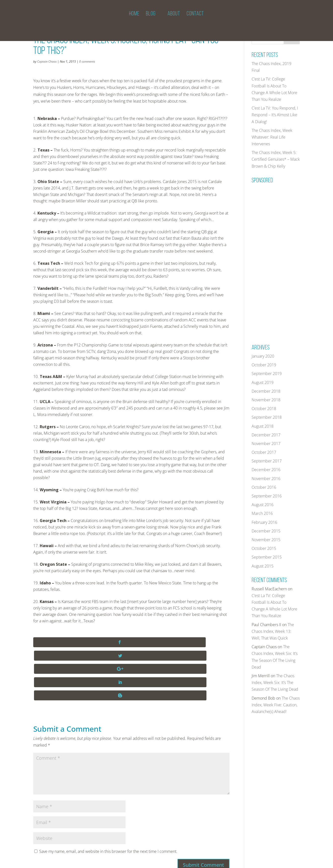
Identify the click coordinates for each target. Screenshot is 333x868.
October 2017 (264, 452)
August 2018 (263, 426)
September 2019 (267, 374)
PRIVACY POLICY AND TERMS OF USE (145, 861)
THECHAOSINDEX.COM (63, 861)
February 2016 (264, 522)
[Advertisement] (289, 260)
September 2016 (267, 496)
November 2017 (266, 444)
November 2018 (266, 400)
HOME (134, 21)
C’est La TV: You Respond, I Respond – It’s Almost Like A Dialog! (275, 115)
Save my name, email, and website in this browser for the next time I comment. (108, 798)
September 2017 (267, 461)
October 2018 (264, 409)
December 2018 (266, 391)
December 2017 (266, 435)
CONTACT (195, 21)
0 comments (87, 61)
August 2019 (263, 382)
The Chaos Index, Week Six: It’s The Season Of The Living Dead (275, 682)
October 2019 (264, 365)
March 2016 (262, 513)
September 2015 (267, 557)
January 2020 (263, 356)
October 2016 (264, 487)
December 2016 (266, 470)
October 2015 (264, 548)
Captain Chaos (47, 61)
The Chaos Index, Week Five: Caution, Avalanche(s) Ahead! (276, 705)
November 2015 (266, 540)
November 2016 (266, 479)
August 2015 (263, 566)
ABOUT (174, 21)
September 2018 (267, 417)
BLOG (151, 21)
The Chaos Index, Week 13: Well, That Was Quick (273, 631)
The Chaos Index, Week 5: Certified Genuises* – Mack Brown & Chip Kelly (276, 159)
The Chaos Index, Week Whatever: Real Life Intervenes (272, 137)
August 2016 (263, 505)
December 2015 (266, 531)
